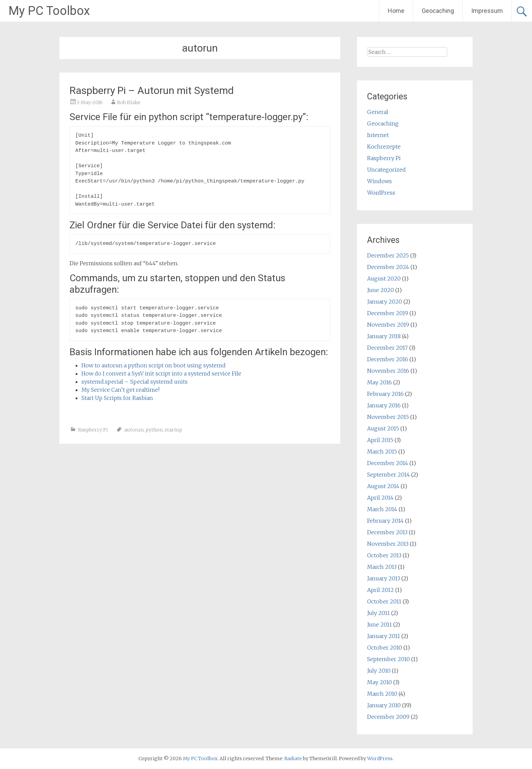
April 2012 (381, 590)
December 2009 (388, 717)
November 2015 (388, 417)
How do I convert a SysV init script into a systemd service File (161, 373)
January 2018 (384, 336)
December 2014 (388, 463)
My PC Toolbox (49, 11)
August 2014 (383, 486)
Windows (379, 181)
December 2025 (388, 255)
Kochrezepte (384, 147)
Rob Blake (129, 102)
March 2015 (382, 451)
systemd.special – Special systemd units (135, 382)
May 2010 (379, 682)
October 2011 (384, 601)
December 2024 (388, 267)
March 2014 (382, 509)
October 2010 (385, 648)
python (154, 430)
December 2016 (388, 359)
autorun (134, 430)
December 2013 (387, 532)
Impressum (487, 11)
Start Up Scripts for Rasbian (117, 398)
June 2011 (379, 624)
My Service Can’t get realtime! (120, 390)
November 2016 (388, 371)
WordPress (381, 193)
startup (173, 430)
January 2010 (384, 705)
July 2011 (378, 613)
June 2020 (381, 290)
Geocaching (438, 11)
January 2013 (384, 578)
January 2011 (384, 636)
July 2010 (379, 671)
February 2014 (385, 521)
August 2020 (384, 278)
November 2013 (388, 544)
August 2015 (383, 428)
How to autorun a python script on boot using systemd (154, 365)
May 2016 (379, 382)
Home (396, 11)
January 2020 (385, 302)
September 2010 (388, 659)
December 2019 (388, 313)
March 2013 (382, 567)
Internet (378, 135)
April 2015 (380, 440)
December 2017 (387, 348)
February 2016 (385, 394)
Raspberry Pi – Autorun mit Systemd (152, 90)
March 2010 (382, 694)
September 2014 (388, 475)
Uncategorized (386, 170)
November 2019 (388, 325)
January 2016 (384, 405)
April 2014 (380, 498)
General (378, 112)
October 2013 (384, 555)
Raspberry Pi (93, 430)
